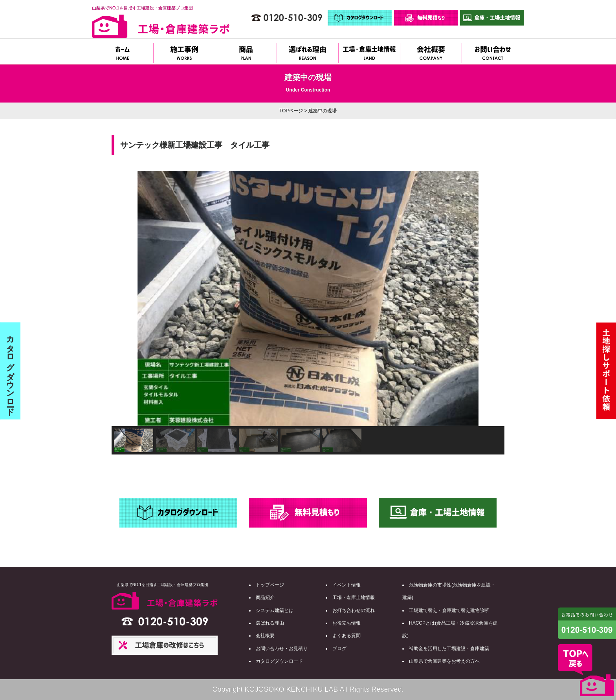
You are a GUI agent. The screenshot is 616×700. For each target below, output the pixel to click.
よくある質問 (346, 636)
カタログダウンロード (279, 661)
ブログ (339, 649)
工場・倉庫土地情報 (354, 597)
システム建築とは (275, 610)
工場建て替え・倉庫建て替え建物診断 (449, 610)
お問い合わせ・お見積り (282, 649)
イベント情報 (346, 585)
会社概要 (265, 636)
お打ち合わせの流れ (354, 610)
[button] (124, 299)
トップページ (270, 585)
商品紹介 (265, 597)
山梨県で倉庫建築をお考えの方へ (444, 661)
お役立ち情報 (346, 623)
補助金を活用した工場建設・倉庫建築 (449, 649)
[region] (308, 313)
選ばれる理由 (270, 623)
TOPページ (291, 111)
